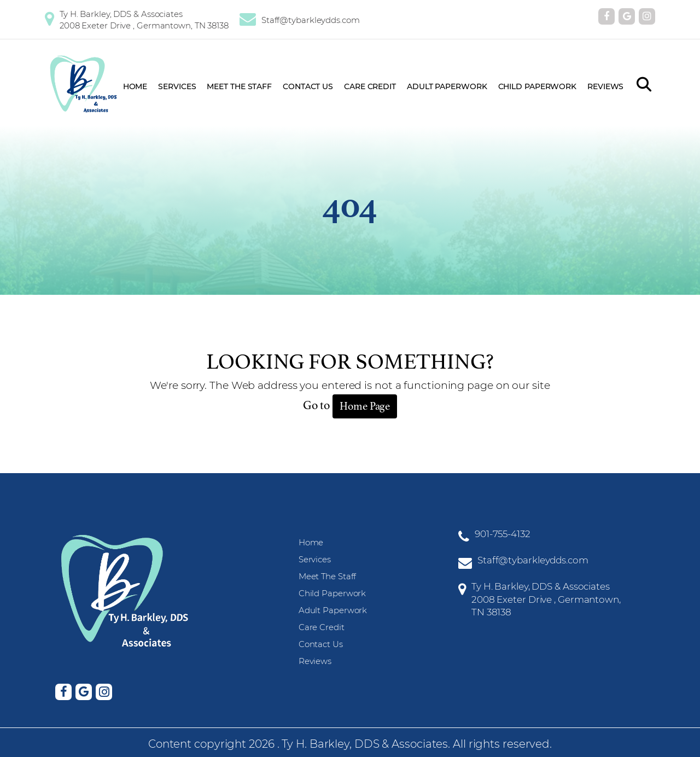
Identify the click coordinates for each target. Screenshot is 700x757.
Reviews (605, 86)
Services (177, 86)
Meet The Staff (239, 86)
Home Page (365, 406)
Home (135, 86)
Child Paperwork (538, 86)
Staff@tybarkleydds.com (311, 20)
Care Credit (370, 86)
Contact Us (308, 86)
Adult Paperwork (447, 86)
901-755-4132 (503, 534)
